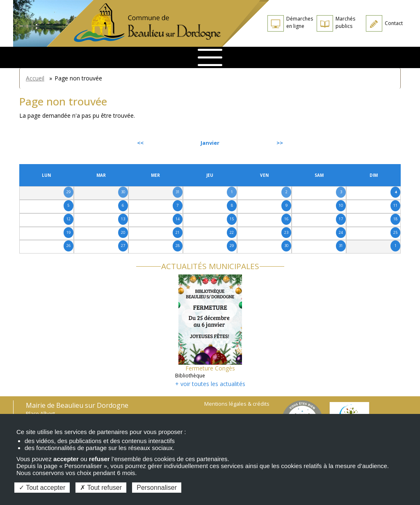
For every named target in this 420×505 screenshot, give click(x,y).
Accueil (35, 78)
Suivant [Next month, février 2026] (382, 143)
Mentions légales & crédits (237, 404)
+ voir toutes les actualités (210, 384)
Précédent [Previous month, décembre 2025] (41, 143)
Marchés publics (345, 22)
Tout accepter (42, 488)
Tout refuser (101, 488)
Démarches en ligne (300, 22)
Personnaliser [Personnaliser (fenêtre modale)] (157, 488)
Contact (394, 23)
